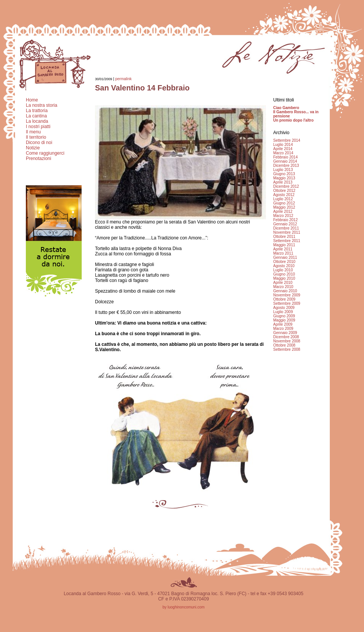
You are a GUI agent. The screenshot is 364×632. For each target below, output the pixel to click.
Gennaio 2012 (285, 224)
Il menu (33, 132)
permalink (123, 79)
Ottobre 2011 (284, 237)
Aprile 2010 (283, 283)
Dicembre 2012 (286, 186)
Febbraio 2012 (286, 220)
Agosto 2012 (284, 195)
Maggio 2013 (284, 178)
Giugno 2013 (284, 174)
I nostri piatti (38, 127)
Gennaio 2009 (285, 333)
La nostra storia (42, 105)
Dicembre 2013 (286, 166)
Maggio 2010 (284, 278)
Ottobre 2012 (284, 191)
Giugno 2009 (284, 316)
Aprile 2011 (283, 249)
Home (32, 100)
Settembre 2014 (287, 140)
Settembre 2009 (287, 303)
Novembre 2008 (287, 341)
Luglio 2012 (283, 199)
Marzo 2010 (283, 287)
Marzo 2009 (283, 329)
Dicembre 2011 (286, 228)
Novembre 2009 (287, 295)
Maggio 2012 (284, 207)
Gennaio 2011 (285, 257)
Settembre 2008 (287, 349)
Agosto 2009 (284, 308)
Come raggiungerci (45, 153)
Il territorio (36, 137)
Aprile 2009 (283, 324)
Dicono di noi (39, 143)
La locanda (37, 121)
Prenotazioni (39, 158)
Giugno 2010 (284, 274)
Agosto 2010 (284, 266)
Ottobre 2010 (284, 262)
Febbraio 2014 (286, 157)
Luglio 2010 (283, 270)
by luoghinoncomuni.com (184, 607)
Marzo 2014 (283, 153)
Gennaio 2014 (285, 161)
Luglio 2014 (283, 145)
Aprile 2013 (283, 182)
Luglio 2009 (283, 312)
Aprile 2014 (283, 149)
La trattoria (37, 111)
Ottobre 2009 (284, 299)
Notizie (33, 148)
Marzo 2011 (283, 253)
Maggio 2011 (284, 245)
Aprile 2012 (283, 211)
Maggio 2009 (284, 320)
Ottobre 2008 (284, 345)
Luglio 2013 (283, 170)
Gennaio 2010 (285, 291)
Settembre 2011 (287, 241)
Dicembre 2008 (286, 337)
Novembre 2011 (287, 232)
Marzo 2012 (283, 216)
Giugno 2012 (284, 203)
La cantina (36, 116)
